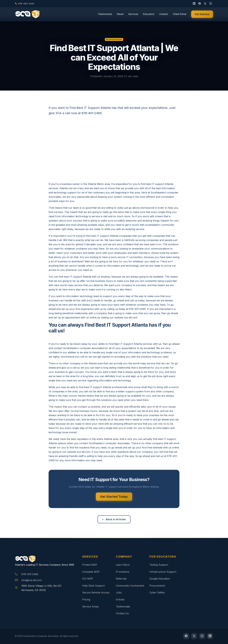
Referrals (121, 579)
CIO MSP (88, 579)
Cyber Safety (157, 592)
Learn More (123, 565)
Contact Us (122, 613)
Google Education (160, 579)
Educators (149, 15)
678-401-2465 (30, 574)
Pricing (86, 599)
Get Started (202, 15)
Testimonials (105, 15)
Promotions (123, 572)
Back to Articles (114, 519)
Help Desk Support (93, 586)
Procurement (157, 586)
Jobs (119, 592)
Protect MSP (90, 565)
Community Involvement (130, 586)
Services (133, 15)
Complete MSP (91, 572)
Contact (164, 15)
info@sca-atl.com (31, 580)
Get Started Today (114, 497)
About (120, 15)
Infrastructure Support (163, 572)
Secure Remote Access (96, 592)
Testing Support (159, 565)
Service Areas (90, 607)
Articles (120, 599)
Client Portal (180, 15)
